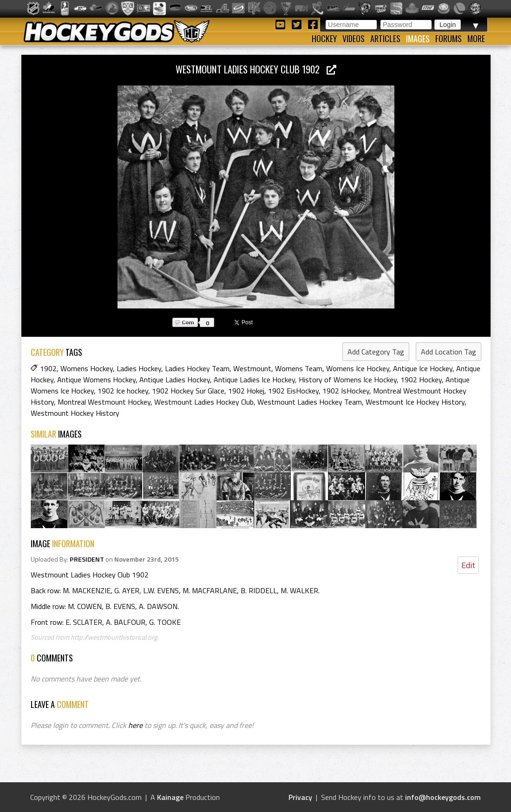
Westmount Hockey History (75, 413)
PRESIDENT (87, 559)
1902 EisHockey (293, 391)
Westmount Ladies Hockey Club (204, 402)
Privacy (300, 797)
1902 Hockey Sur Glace (188, 391)
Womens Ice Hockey (358, 368)
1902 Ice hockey (123, 391)
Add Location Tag (449, 352)
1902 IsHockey (346, 391)
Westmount (252, 368)
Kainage (170, 797)
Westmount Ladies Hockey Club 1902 (256, 69)
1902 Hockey (421, 380)
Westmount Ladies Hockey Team (310, 402)
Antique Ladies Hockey (175, 380)
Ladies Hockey (139, 368)
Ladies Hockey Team (197, 368)
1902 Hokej (246, 391)
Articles (385, 39)
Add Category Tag (376, 352)
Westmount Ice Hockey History (415, 402)
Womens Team (299, 368)
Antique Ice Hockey (423, 368)
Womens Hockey (87, 368)
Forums (449, 39)
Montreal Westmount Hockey (104, 402)
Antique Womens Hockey (96, 380)
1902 (48, 368)
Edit (468, 565)
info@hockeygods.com (443, 797)
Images (418, 39)
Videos (354, 39)
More (476, 39)
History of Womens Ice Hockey (348, 380)
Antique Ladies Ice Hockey (254, 380)
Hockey (324, 39)
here (135, 725)
